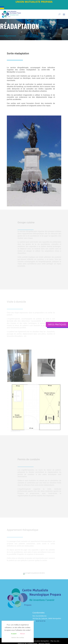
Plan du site (55, 641)
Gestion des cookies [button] (18, 637)
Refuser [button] (23, 634)
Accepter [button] (14, 634)
